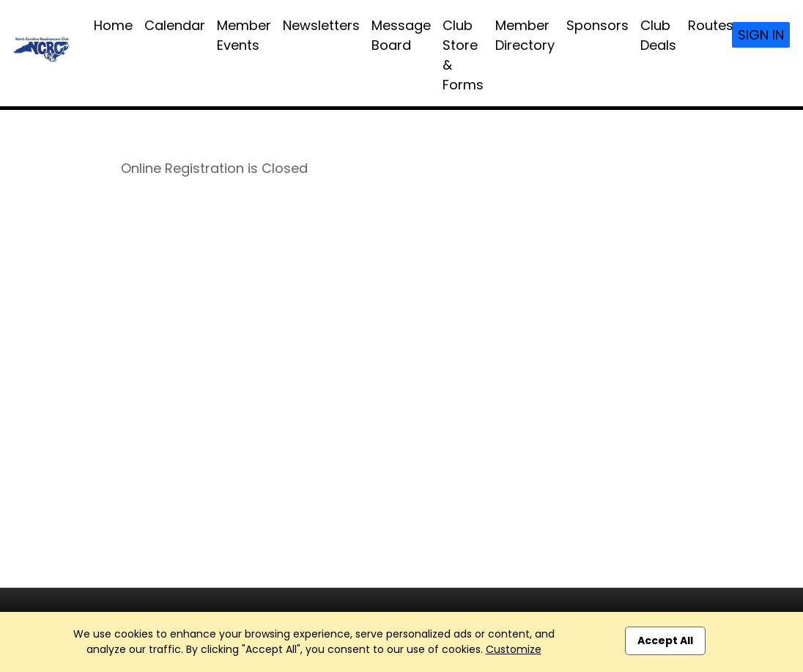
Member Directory (525, 35)
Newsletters (321, 25)
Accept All (665, 640)
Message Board (401, 35)
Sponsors (597, 25)
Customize (514, 649)
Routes (711, 25)
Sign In (761, 35)
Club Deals (658, 35)
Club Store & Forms (463, 55)
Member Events (244, 35)
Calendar (175, 25)
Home (113, 25)
